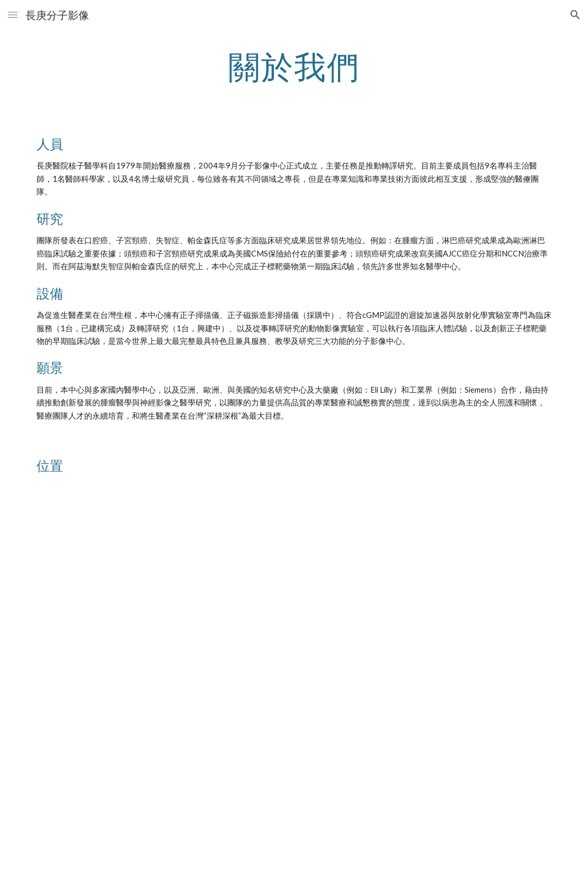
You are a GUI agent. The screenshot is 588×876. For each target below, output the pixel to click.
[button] (13, 15)
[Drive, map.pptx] (294, 684)
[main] (294, 66)
